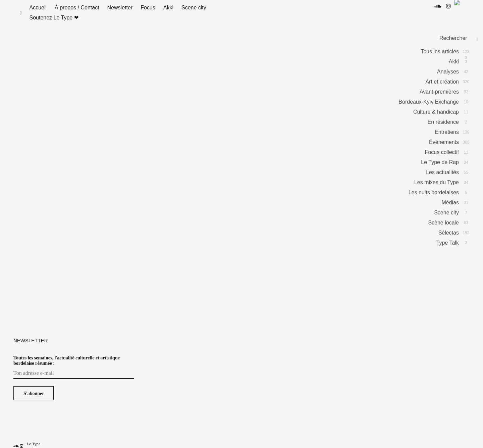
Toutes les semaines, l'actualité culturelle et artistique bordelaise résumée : (67, 367)
